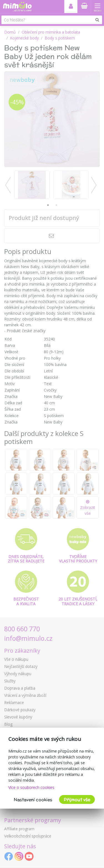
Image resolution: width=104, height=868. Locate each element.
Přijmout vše (77, 800)
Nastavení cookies (33, 800)
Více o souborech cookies (31, 787)
